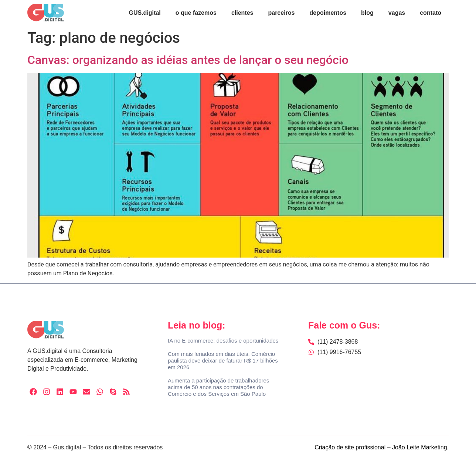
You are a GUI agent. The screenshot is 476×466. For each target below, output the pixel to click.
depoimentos (328, 13)
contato (431, 13)
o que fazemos (196, 13)
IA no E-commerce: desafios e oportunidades (223, 341)
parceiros (281, 13)
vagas (397, 13)
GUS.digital (145, 13)
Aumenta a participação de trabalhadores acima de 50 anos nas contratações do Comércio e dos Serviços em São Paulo (218, 387)
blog (367, 13)
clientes (242, 13)
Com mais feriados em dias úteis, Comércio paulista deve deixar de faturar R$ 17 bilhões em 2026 (223, 360)
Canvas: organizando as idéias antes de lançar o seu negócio (188, 60)
